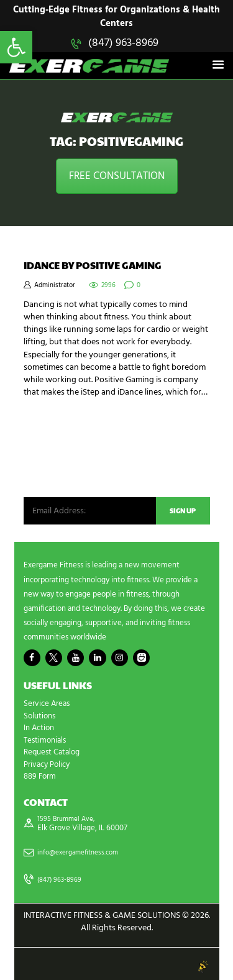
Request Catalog (52, 752)
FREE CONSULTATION (117, 176)
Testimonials (45, 740)
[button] (16, 47)
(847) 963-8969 (123, 43)
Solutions (39, 716)
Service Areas (47, 704)
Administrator (55, 286)
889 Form (40, 776)
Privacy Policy (47, 765)
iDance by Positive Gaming (93, 265)
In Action (39, 728)
